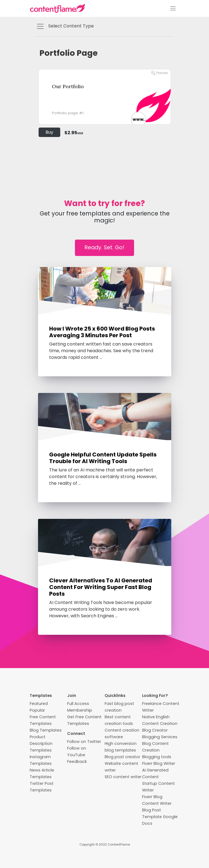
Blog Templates (46, 730)
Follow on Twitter (84, 742)
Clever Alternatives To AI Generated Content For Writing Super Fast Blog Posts (101, 587)
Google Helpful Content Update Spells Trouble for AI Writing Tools (103, 458)
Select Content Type (65, 26)
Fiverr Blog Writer (159, 763)
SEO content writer (123, 777)
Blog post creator (122, 757)
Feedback (77, 762)
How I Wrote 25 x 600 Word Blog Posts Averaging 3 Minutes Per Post (102, 332)
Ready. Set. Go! (104, 248)
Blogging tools (157, 757)
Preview (159, 73)
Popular (37, 710)
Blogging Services (160, 737)
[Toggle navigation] (173, 8)
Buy (49, 132)
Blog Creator (155, 730)
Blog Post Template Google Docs (160, 817)
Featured (39, 704)
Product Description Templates (41, 743)
